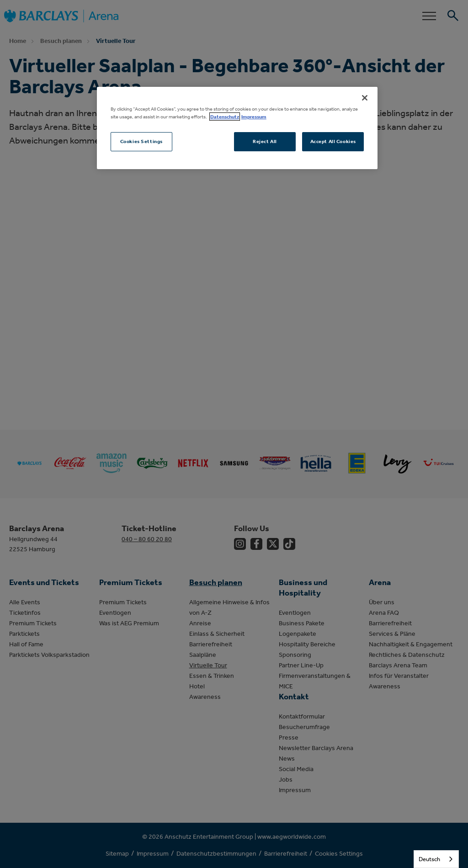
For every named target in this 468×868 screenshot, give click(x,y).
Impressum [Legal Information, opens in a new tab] (254, 117)
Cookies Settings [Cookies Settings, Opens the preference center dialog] (141, 141)
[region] (237, 128)
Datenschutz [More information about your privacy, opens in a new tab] (225, 117)
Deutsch (429, 859)
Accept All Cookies (333, 141)
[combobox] (436, 859)
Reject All (265, 141)
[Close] (365, 98)
